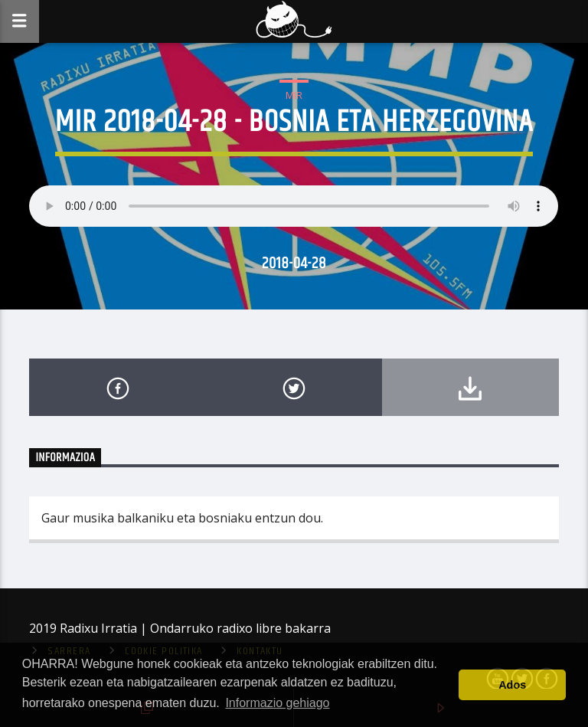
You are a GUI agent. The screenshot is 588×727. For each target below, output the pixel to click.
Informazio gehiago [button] (277, 703)
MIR (294, 95)
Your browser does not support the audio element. (294, 206)
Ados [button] (512, 685)
